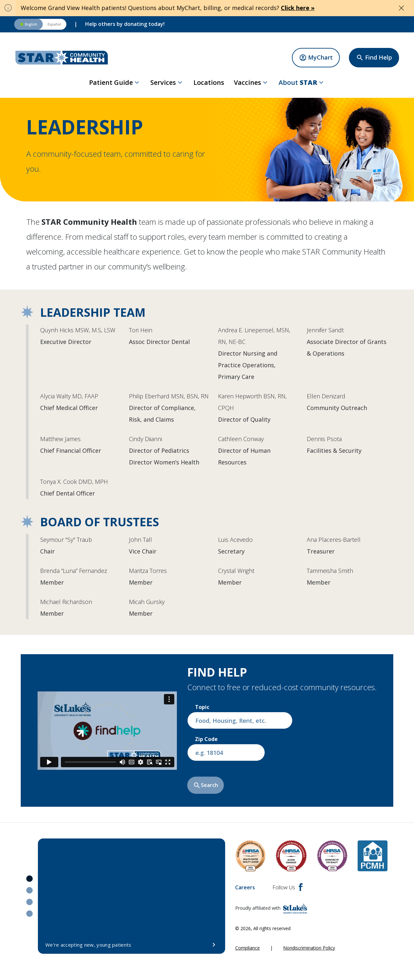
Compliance (247, 948)
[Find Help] (374, 58)
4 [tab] (29, 914)
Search (206, 785)
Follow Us (287, 887)
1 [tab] (29, 879)
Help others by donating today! (125, 24)
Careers (245, 887)
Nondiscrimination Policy (309, 948)
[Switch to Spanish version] (40, 24)
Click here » (298, 8)
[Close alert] (401, 8)
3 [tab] (29, 902)
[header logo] (62, 58)
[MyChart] (316, 58)
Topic (202, 707)
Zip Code (206, 739)
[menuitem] (115, 83)
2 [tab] (29, 890)
